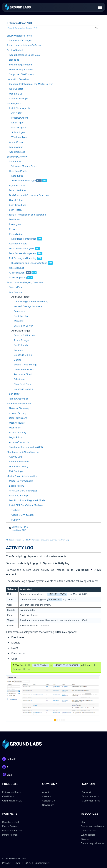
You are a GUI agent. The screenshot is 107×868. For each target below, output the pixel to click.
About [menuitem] (46, 792)
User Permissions (18, 418)
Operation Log (17, 268)
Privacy (6, 863)
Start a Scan (15, 161)
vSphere (16, 510)
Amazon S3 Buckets (24, 335)
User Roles (15, 428)
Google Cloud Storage (25, 365)
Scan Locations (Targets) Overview (25, 282)
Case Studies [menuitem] (88, 830)
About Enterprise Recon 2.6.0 (25, 55)
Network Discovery (19, 408)
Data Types (17, 176)
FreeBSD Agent (20, 118)
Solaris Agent (18, 132)
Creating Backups (18, 99)
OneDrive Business (24, 370)
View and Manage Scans (24, 166)
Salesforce (19, 379)
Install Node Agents (19, 108)
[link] (18, 7)
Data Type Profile (18, 171)
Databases (19, 311)
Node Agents (14, 103)
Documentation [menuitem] (91, 796)
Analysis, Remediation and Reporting (26, 215)
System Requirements (21, 65)
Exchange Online (23, 355)
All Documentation (14, 540)
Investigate (15, 224)
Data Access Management (23, 253)
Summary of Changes (20, 40)
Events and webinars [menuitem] (93, 826)
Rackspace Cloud (23, 374)
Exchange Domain (23, 389)
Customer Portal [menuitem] (91, 801)
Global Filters (16, 200)
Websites (18, 321)
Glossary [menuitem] (86, 839)
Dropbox (18, 350)
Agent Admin (16, 147)
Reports (13, 229)
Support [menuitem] (87, 792)
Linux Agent (18, 123)
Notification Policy (19, 466)
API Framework (17, 273)
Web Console (16, 89)
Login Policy (16, 437)
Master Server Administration (22, 476)
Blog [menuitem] (83, 822)
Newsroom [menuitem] (48, 805)
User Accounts (17, 423)
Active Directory (18, 433)
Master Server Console (21, 481)
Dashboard (15, 219)
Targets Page (16, 287)
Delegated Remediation (24, 239)
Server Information (19, 462)
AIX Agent (17, 113)
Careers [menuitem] (47, 796)
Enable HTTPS (17, 486)
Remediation (16, 234)
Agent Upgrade (17, 152)
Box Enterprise (21, 345)
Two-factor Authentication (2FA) (26, 447)
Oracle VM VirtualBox (23, 515)
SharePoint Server (23, 326)
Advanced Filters (18, 244)
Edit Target (15, 394)
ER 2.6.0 (26, 540)
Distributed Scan (18, 190)
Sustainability (42, 863)
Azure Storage (21, 340)
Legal (18, 863)
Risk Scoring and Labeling (23, 258)
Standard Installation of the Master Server (31, 84)
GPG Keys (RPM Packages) (23, 491)
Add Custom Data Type (24, 181)
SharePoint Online (23, 384)
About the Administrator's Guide (24, 45)
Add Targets (15, 292)
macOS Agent (19, 128)
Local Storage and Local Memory (31, 302)
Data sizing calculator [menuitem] (93, 843)
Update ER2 (15, 94)
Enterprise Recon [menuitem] (12, 792)
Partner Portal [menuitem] (10, 835)
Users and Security (17, 413)
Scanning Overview (17, 157)
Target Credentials (19, 399)
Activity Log (15, 457)
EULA (28, 863)
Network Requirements (21, 70)
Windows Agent (20, 137)
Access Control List (19, 442)
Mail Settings (16, 471)
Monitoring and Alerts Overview (24, 452)
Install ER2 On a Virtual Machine (26, 505)
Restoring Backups (19, 496)
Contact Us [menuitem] (48, 801)
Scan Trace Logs (18, 205)
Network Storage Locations (28, 306)
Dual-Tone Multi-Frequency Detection (29, 195)
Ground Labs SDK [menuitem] (12, 801)
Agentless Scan (17, 186)
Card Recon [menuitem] (9, 796)
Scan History (16, 210)
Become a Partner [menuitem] (12, 830)
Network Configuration (19, 404)
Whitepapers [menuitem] (88, 835)
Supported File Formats (21, 74)
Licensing (14, 60)
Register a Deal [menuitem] (11, 822)
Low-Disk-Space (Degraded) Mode (27, 500)
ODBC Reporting (18, 278)
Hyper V (16, 520)
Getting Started (15, 50)
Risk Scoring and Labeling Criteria (29, 263)
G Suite (18, 360)
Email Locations (22, 316)
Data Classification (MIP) (22, 249)
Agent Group (16, 142)
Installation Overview (18, 79)
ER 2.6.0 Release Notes (19, 36)
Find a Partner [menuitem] (10, 826)
